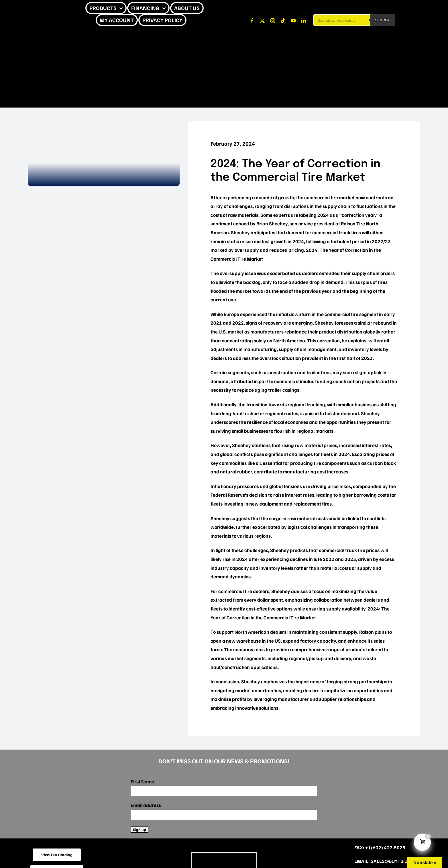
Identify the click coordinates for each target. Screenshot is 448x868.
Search (383, 20)
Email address (146, 805)
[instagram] (273, 21)
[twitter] (262, 21)
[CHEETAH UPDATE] (42, 8)
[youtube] (293, 21)
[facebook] (252, 21)
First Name (142, 782)
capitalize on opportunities (354, 690)
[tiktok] (283, 21)
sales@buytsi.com (393, 861)
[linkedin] (304, 21)
